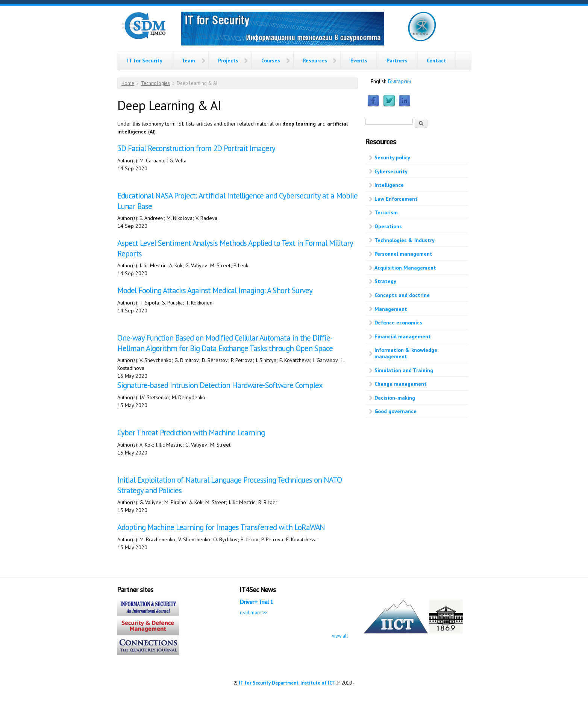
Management (391, 309)
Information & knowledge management (406, 353)
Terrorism (386, 212)
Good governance (396, 411)
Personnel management (403, 254)
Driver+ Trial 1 (257, 602)
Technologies (155, 83)
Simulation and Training (404, 370)
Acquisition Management (405, 268)
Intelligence (389, 185)
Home (128, 83)
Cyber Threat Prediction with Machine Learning (191, 433)
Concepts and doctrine (402, 295)
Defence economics (398, 323)
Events (359, 61)
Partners (397, 61)
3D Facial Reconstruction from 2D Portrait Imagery (196, 148)
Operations (388, 226)
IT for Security (145, 61)
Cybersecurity (391, 171)
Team (188, 61)
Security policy (392, 158)
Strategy (385, 281)
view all (340, 636)
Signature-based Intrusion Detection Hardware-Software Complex (220, 385)
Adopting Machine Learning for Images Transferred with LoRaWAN (221, 527)
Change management (401, 384)
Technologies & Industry (405, 240)
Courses (271, 61)
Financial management (403, 336)
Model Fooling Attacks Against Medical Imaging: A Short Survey (215, 290)
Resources (315, 61)
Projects (228, 61)
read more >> (253, 612)
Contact (436, 61)
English (379, 81)
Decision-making (395, 398)
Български (399, 81)
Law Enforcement (396, 199)
